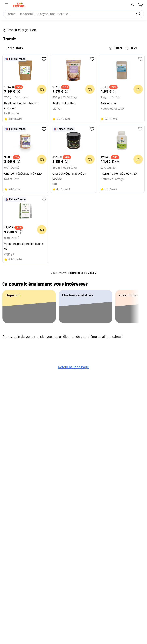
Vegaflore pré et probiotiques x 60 (24, 246)
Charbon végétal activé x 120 (23, 174)
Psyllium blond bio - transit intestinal (21, 106)
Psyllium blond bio (64, 104)
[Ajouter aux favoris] (44, 59)
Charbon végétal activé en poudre (69, 176)
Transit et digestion (20, 30)
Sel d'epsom (108, 104)
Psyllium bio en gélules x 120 (119, 174)
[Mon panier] (141, 5)
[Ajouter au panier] (42, 89)
